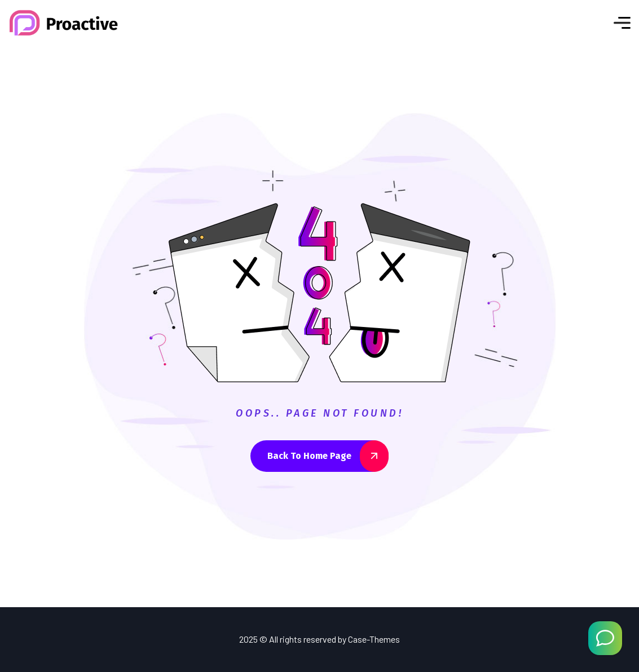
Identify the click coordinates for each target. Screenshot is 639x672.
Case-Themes (374, 639)
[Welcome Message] (605, 638)
